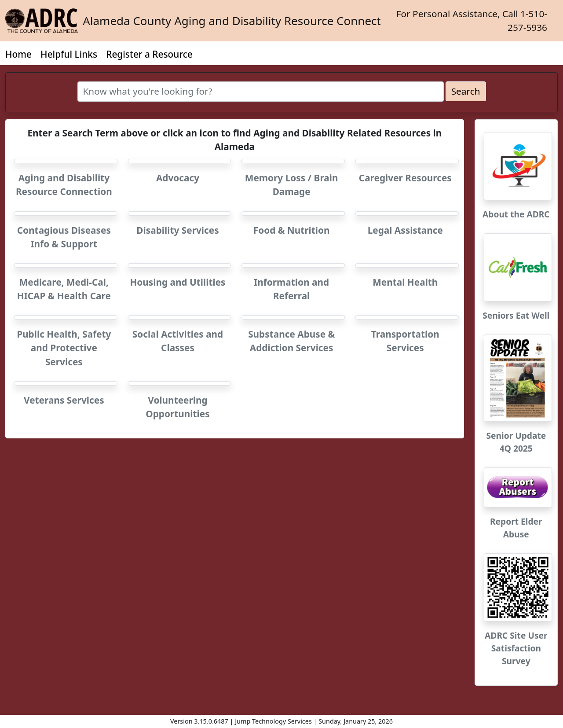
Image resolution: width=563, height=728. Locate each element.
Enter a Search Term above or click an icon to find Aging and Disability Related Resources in (234, 140)
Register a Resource (149, 54)
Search (466, 91)
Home (18, 54)
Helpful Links (69, 54)
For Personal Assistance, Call (472, 20)
